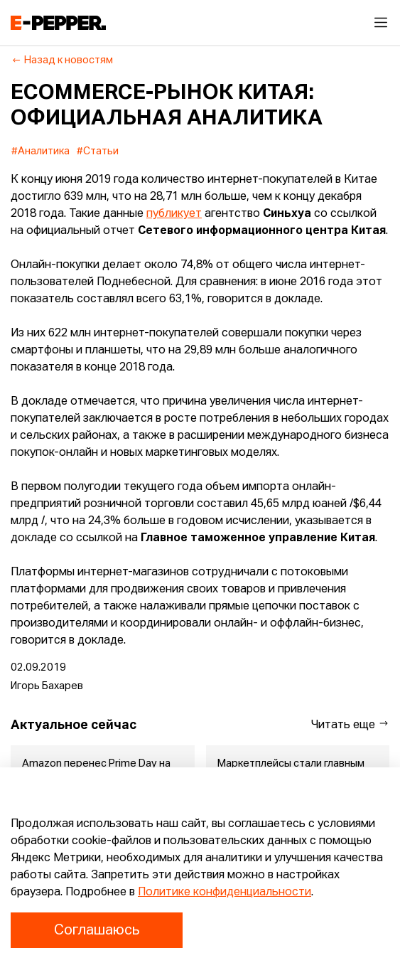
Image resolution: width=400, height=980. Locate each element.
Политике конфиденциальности (225, 893)
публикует (174, 214)
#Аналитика (40, 151)
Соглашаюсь (97, 930)
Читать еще (350, 724)
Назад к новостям (62, 60)
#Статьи (98, 151)
